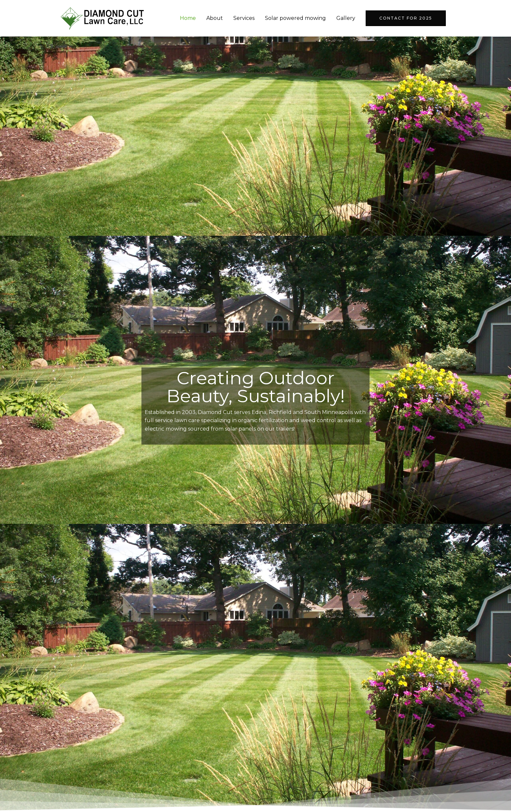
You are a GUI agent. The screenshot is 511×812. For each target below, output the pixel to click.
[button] (406, 18)
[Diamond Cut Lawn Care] (102, 18)
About (215, 18)
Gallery (346, 18)
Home (188, 18)
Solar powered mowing (295, 18)
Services (244, 18)
